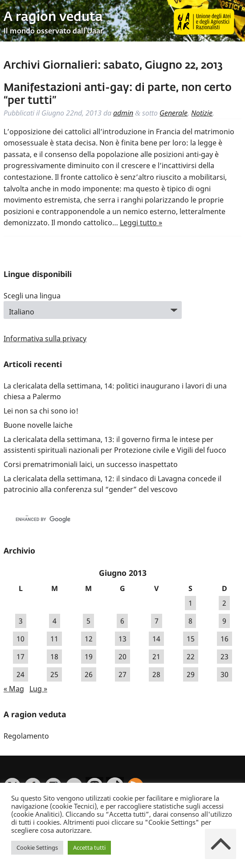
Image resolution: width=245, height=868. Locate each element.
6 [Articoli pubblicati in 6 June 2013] (122, 621)
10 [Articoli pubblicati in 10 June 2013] (20, 639)
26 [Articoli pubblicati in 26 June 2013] (89, 674)
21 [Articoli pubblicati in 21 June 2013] (156, 657)
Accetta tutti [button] (89, 847)
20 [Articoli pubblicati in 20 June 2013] (122, 657)
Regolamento (26, 736)
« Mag (14, 689)
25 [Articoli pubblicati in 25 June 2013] (54, 674)
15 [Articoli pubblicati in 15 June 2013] (191, 639)
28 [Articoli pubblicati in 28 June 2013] (156, 674)
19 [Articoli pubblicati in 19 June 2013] (89, 657)
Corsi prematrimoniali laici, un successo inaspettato (91, 464)
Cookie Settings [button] (37, 847)
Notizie (202, 113)
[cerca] (105, 520)
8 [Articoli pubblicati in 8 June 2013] (190, 621)
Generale (174, 113)
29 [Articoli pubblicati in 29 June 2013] (191, 674)
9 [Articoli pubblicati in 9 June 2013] (224, 621)
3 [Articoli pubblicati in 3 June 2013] (21, 621)
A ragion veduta (53, 17)
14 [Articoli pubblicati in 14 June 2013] (156, 639)
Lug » (38, 689)
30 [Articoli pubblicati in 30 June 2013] (225, 674)
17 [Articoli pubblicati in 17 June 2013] (20, 657)
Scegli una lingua (32, 296)
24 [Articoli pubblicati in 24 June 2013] (20, 674)
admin (123, 113)
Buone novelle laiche (38, 425)
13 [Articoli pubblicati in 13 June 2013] (122, 639)
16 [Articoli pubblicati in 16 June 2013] (225, 639)
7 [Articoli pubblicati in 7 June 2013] (157, 621)
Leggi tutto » (141, 223)
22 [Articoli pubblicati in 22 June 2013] (191, 657)
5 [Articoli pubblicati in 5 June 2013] (88, 621)
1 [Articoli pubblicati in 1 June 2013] (190, 603)
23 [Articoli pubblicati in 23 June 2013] (225, 657)
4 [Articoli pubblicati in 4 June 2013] (55, 621)
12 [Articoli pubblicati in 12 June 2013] (89, 639)
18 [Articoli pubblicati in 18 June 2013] (54, 657)
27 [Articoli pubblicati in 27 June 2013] (122, 674)
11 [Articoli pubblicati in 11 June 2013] (54, 639)
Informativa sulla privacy (45, 339)
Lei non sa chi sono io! (41, 411)
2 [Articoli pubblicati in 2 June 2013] (224, 603)
